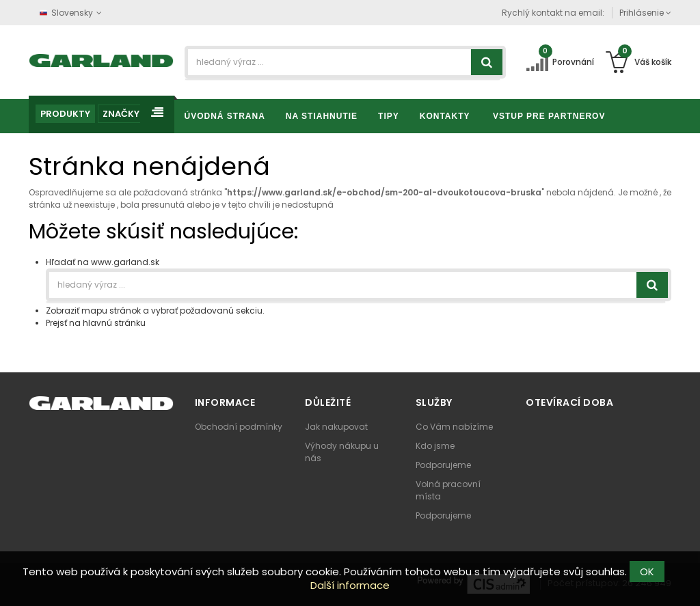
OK (647, 571)
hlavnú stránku (114, 323)
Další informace (350, 585)
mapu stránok (111, 311)
